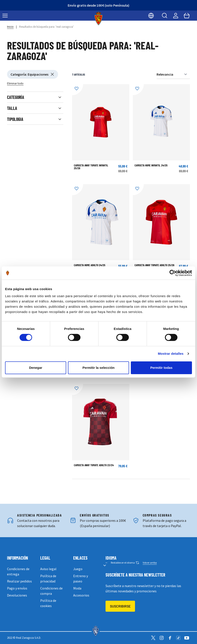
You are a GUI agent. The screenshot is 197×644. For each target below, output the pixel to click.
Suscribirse (120, 606)
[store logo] (99, 18)
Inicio (10, 27)
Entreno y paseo (81, 579)
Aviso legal (48, 569)
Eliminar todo (15, 83)
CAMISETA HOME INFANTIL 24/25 (151, 165)
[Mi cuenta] (176, 16)
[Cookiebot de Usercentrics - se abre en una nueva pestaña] (173, 273)
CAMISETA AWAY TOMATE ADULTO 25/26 (154, 265)
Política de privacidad (48, 579)
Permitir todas (161, 368)
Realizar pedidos (19, 581)
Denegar (36, 368)
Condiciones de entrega (18, 571)
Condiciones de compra (51, 591)
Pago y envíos (17, 588)
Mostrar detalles (171, 354)
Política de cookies (48, 603)
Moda (77, 588)
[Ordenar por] (173, 74)
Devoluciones (17, 595)
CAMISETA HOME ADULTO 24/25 (90, 265)
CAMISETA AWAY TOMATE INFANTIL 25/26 (91, 167)
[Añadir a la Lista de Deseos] (78, 90)
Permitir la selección (98, 368)
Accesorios (81, 595)
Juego (78, 569)
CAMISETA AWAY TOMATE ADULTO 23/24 (94, 465)
